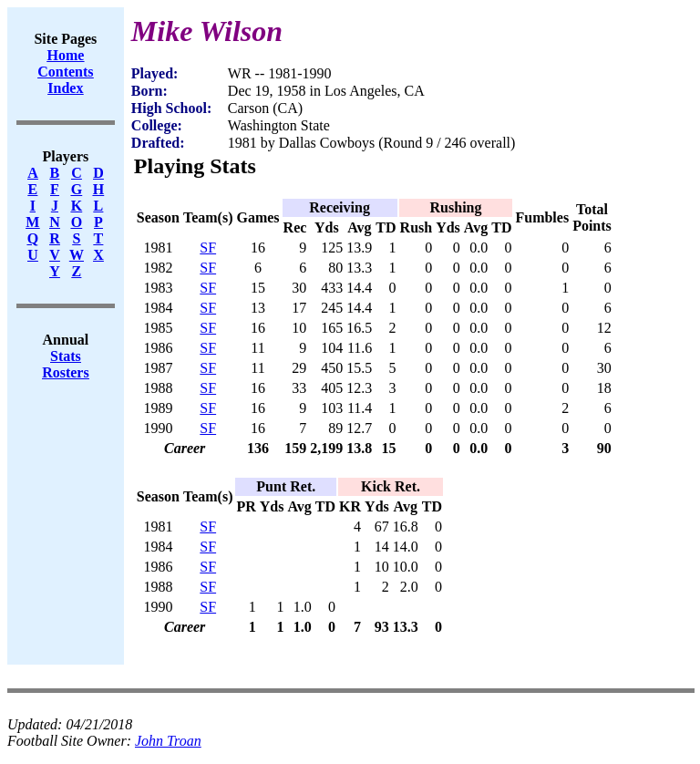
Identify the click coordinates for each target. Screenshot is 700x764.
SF (208, 248)
